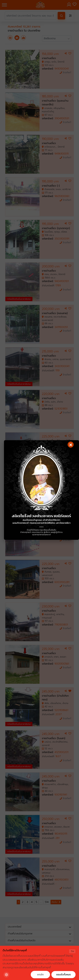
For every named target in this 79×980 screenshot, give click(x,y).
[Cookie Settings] (6, 975)
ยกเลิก (40, 975)
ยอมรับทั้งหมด (63, 975)
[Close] (71, 445)
